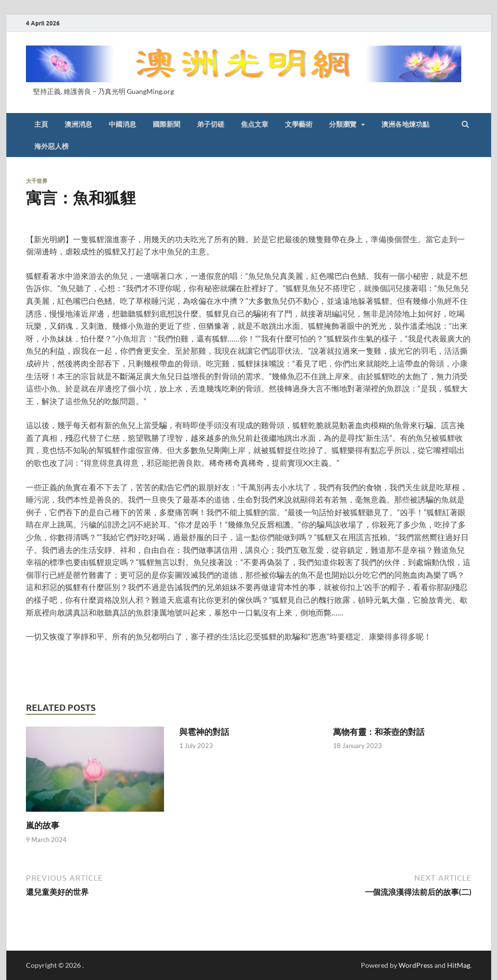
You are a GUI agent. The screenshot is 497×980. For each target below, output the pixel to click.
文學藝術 (299, 124)
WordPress (416, 965)
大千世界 (37, 181)
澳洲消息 (78, 124)
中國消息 (122, 124)
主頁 (41, 124)
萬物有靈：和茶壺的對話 (379, 732)
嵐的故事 (43, 825)
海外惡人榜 (51, 146)
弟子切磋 (211, 124)
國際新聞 (166, 124)
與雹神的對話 (204, 732)
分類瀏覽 (343, 124)
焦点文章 (255, 124)
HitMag (459, 965)
